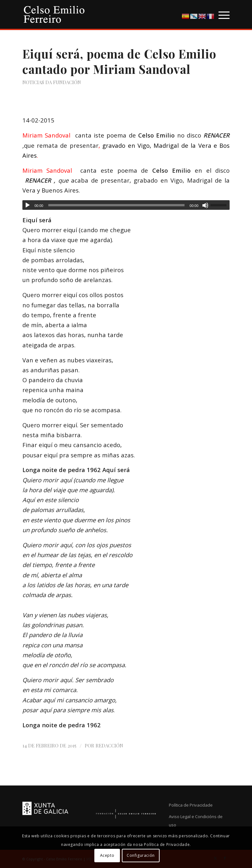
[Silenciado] (205, 205)
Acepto (107, 855)
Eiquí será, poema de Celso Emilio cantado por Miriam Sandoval (119, 61)
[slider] (116, 205)
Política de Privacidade (191, 805)
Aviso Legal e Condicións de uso (196, 821)
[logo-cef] (54, 14)
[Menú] (221, 14)
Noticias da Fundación (52, 82)
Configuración (141, 855)
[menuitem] (221, 14)
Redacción (109, 746)
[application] (126, 205)
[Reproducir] (28, 205)
